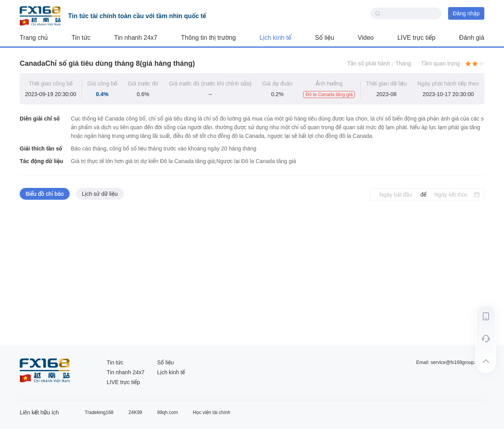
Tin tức (81, 38)
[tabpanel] (252, 273)
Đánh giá (472, 38)
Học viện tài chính (212, 412)
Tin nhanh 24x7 (136, 38)
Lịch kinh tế (275, 38)
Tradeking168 (99, 412)
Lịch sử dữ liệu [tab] (100, 194)
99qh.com (168, 412)
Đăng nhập (466, 13)
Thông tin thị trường (208, 38)
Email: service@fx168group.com (450, 362)
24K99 (135, 412)
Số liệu (325, 38)
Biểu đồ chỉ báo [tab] (45, 194)
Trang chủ (34, 38)
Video (366, 38)
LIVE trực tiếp (416, 38)
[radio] (468, 63)
